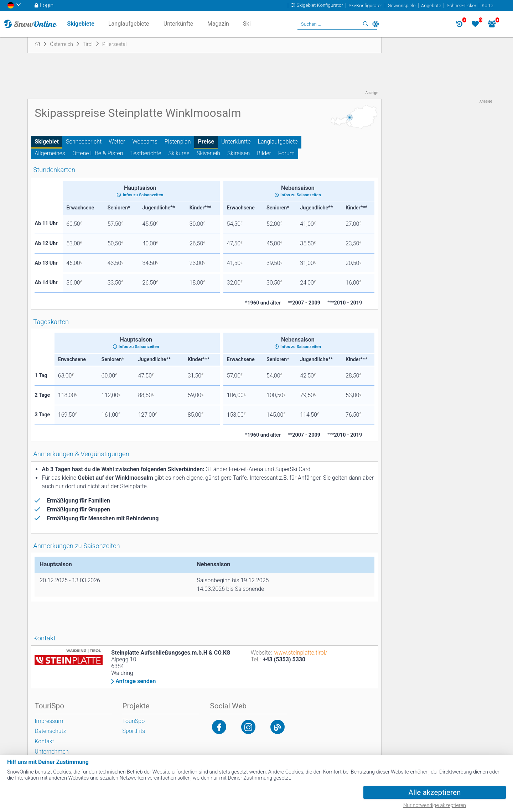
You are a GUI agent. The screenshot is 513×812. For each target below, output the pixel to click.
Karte (487, 6)
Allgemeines (50, 153)
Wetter (117, 142)
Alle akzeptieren (435, 792)
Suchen (366, 24)
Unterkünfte (236, 142)
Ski (247, 24)
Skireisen (239, 153)
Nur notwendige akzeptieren (435, 805)
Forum (286, 153)
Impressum (49, 721)
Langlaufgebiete (278, 142)
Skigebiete (81, 24)
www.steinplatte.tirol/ (300, 653)
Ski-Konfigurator (365, 6)
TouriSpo (133, 721)
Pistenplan (178, 142)
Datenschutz (50, 731)
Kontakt (44, 741)
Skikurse (179, 153)
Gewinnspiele (401, 6)
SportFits (134, 731)
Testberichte (146, 153)
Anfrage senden (136, 681)
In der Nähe (375, 24)
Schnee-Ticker (462, 6)
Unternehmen (51, 752)
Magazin (218, 24)
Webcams (145, 142)
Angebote (431, 6)
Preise (206, 142)
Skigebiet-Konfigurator (320, 6)
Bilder (264, 153)
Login (46, 5)
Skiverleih (208, 153)
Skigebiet (47, 142)
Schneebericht (84, 142)
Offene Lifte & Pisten (98, 153)
